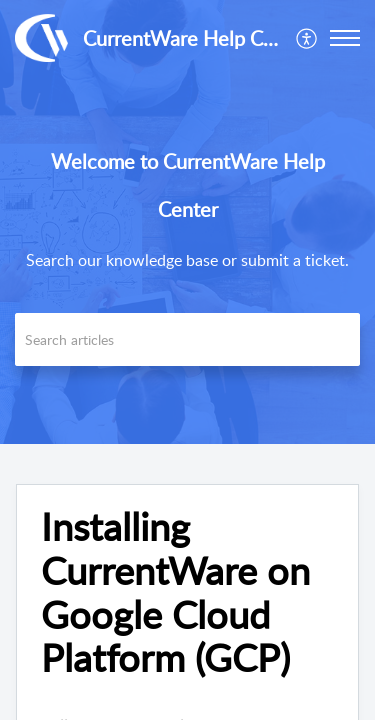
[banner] (187, 222)
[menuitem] (307, 38)
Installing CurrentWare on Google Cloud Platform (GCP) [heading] (175, 592)
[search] (187, 339)
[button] (307, 38)
